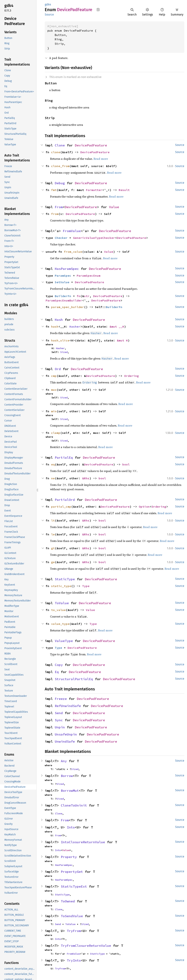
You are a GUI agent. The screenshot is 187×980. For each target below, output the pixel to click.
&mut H (122, 340)
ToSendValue (72, 916)
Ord (58, 369)
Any (64, 761)
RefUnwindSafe (68, 706)
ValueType (64, 641)
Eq (57, 672)
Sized (64, 352)
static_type (61, 586)
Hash (59, 320)
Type (86, 586)
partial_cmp (61, 507)
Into (71, 827)
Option (144, 507)
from (55, 214)
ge (53, 562)
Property (69, 857)
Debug (60, 183)
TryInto (74, 960)
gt (53, 548)
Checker (61, 238)
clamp (56, 433)
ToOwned (68, 901)
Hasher (75, 326)
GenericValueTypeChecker (94, 238)
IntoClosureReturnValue (83, 842)
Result (124, 190)
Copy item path (98, 9)
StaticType (65, 579)
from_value (73, 252)
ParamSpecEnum (89, 276)
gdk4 (48, 4)
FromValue (72, 231)
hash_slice (60, 340)
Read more (101, 159)
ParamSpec (63, 276)
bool (126, 464)
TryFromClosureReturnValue (86, 946)
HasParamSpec (67, 269)
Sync (59, 720)
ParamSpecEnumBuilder (64, 300)
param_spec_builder (68, 307)
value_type (60, 624)
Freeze (61, 699)
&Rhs (86, 478)
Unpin (60, 727)
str (87, 296)
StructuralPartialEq (74, 679)
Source (49, 15)
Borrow (67, 776)
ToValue (62, 603)
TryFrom (74, 931)
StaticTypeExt (74, 886)
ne (53, 478)
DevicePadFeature (91, 145)
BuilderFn (63, 296)
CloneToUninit (74, 805)
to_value (58, 610)
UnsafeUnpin (66, 734)
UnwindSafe (65, 741)
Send (59, 713)
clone (56, 152)
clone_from (60, 166)
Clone (60, 145)
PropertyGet (72, 872)
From (59, 207)
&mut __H (117, 326)
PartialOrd (65, 500)
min (54, 411)
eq (53, 464)
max (54, 390)
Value (114, 207)
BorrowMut (70, 791)
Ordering (131, 376)
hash (55, 326)
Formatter (94, 190)
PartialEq (64, 457)
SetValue (62, 282)
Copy (59, 665)
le (53, 534)
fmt (54, 190)
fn (79, 296)
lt (53, 520)
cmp (54, 376)
